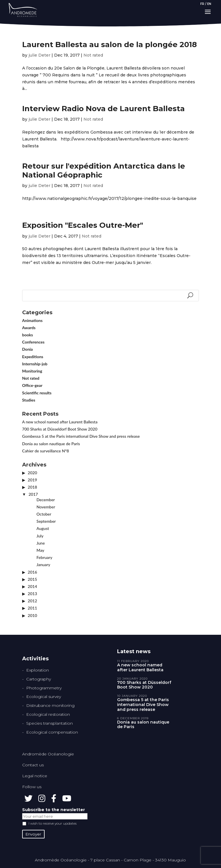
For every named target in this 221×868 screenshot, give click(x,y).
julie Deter (39, 55)
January (43, 565)
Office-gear (32, 385)
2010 (32, 615)
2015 (32, 579)
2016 (32, 572)
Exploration (38, 670)
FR (202, 4)
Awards (29, 328)
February (44, 557)
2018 (32, 487)
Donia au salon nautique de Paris (51, 444)
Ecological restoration (48, 714)
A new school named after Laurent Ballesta (60, 422)
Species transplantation (49, 723)
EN (209, 4)
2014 (32, 586)
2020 (32, 473)
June (41, 543)
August (43, 528)
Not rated (93, 55)
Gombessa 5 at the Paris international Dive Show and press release (81, 436)
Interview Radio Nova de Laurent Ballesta (103, 109)
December (46, 500)
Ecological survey (44, 697)
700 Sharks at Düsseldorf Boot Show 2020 (60, 429)
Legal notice (35, 776)
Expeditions (33, 357)
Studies (29, 400)
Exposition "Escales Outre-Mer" (83, 225)
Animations (32, 320)
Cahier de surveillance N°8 (46, 451)
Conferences (33, 342)
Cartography (39, 679)
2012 (32, 601)
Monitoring (32, 371)
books (28, 335)
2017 (33, 494)
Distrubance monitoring (50, 705)
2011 (32, 608)
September (46, 521)
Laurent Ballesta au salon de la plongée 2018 (109, 45)
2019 (32, 480)
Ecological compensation (52, 732)
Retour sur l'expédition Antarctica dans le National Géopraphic (104, 170)
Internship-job (35, 364)
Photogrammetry (44, 688)
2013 (32, 594)
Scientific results (37, 393)
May (40, 550)
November (46, 507)
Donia (27, 349)
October (44, 514)
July (40, 536)
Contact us (33, 765)
